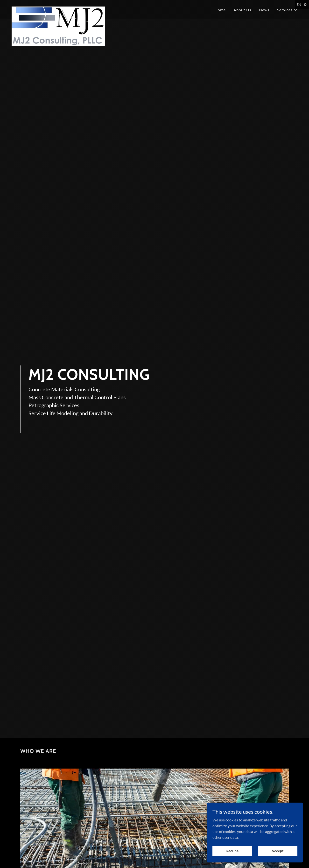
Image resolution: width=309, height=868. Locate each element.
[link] (58, 8)
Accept (277, 851)
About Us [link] (242, 10)
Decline (232, 851)
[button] (287, 10)
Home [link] (220, 10)
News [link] (264, 10)
